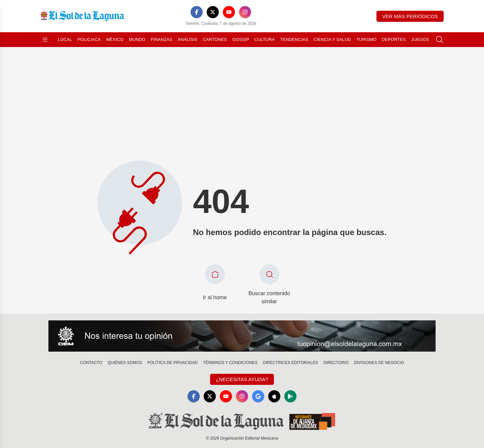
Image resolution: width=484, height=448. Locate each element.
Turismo (366, 39)
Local (65, 39)
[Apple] (274, 396)
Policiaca (89, 39)
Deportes (394, 39)
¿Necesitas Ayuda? (242, 379)
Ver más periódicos (410, 16)
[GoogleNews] (258, 396)
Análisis (188, 39)
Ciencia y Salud (332, 39)
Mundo (137, 39)
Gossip (241, 39)
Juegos (420, 39)
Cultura (265, 39)
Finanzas (161, 39)
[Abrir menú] (45, 40)
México (115, 39)
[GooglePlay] (290, 396)
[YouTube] (229, 12)
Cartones (215, 39)
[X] (213, 12)
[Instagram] (245, 12)
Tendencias (294, 39)
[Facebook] (197, 12)
